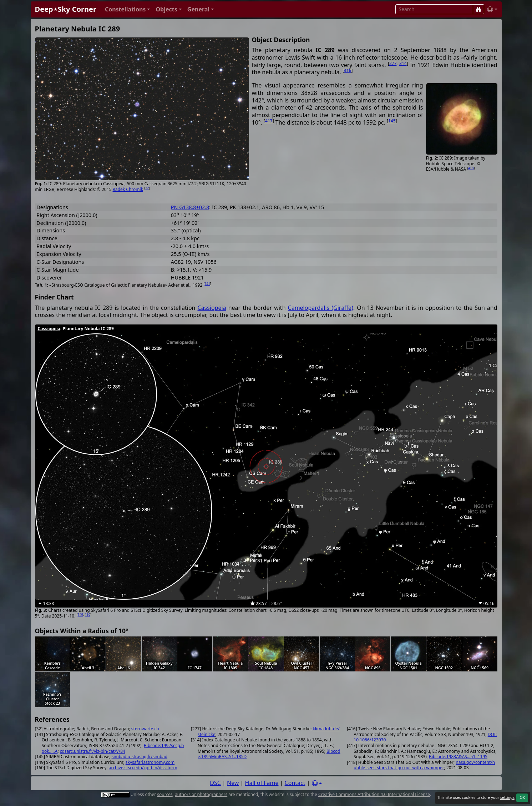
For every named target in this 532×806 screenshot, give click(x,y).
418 (471, 168)
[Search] (478, 9)
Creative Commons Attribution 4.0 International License (374, 794)
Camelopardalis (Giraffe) (321, 308)
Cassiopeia (212, 308)
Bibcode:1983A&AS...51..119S (458, 757)
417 (269, 121)
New (233, 783)
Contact (295, 783)
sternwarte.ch (145, 729)
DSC (215, 783)
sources (165, 794)
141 (207, 284)
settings (507, 797)
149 (80, 614)
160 (88, 614)
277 (393, 63)
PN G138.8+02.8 (190, 207)
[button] (128, 9)
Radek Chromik (128, 189)
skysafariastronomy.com (150, 762)
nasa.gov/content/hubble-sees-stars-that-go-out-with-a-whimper (424, 765)
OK (522, 797)
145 (392, 121)
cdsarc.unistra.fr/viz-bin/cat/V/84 (93, 751)
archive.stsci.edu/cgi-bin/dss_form (143, 768)
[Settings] (317, 783)
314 (403, 63)
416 (348, 70)
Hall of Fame (262, 783)
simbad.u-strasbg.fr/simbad (140, 757)
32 (147, 188)
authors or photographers (201, 794)
